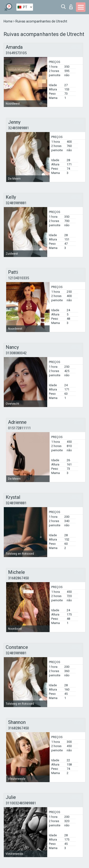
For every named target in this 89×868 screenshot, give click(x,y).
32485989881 (19, 128)
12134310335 (19, 278)
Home (8, 21)
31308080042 (16, 353)
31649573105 (16, 53)
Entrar (71, 7)
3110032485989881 (21, 803)
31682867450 (19, 578)
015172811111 (19, 428)
